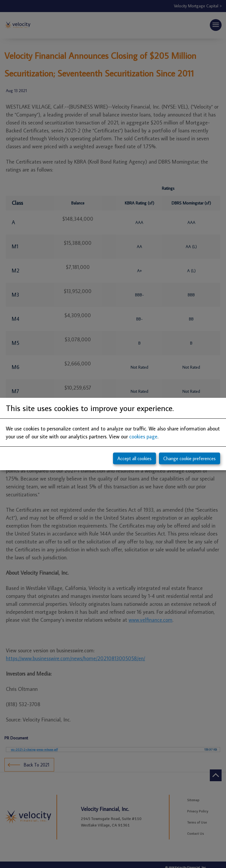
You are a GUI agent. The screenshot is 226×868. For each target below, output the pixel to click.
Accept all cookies (134, 458)
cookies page (143, 437)
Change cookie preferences (190, 458)
